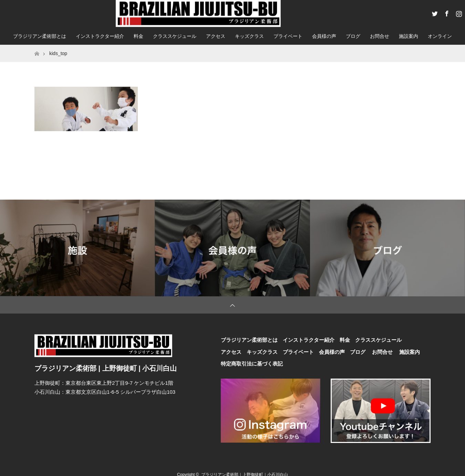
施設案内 (409, 36)
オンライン (440, 36)
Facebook (446, 12)
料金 (138, 36)
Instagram (458, 12)
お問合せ (380, 36)
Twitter (434, 12)
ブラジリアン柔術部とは (40, 36)
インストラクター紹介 (100, 36)
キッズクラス (249, 36)
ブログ (353, 36)
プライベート (288, 36)
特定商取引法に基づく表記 (252, 364)
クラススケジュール (175, 36)
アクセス (216, 36)
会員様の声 (324, 36)
